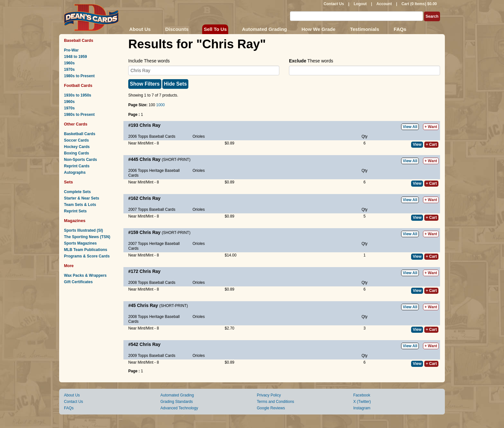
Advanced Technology (179, 408)
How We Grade (319, 29)
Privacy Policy (269, 395)
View (417, 144)
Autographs (75, 172)
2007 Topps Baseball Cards (152, 209)
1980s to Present (79, 76)
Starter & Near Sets (81, 198)
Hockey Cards (77, 147)
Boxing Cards (76, 153)
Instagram (362, 408)
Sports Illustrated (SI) (83, 230)
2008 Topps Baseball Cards (152, 283)
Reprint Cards (77, 166)
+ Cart (431, 144)
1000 (161, 105)
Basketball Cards (80, 134)
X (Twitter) (362, 402)
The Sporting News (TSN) (87, 237)
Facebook (362, 395)
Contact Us (334, 4)
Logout (360, 4)
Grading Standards (177, 402)
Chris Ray (150, 125)
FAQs (400, 29)
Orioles (199, 136)
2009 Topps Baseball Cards (152, 356)
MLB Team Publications (85, 250)
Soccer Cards (76, 140)
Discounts (177, 29)
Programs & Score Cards (87, 256)
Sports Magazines (80, 243)
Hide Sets (175, 84)
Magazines (75, 221)
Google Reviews (271, 408)
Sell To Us (215, 29)
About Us (140, 29)
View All (410, 127)
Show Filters (145, 84)
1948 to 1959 (75, 57)
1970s (69, 70)
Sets (68, 182)
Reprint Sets (75, 211)
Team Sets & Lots (80, 205)
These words (311, 61)
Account (384, 4)
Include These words (149, 61)
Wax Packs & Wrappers (85, 275)
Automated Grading (265, 29)
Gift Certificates (78, 282)
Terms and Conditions (275, 402)
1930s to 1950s (78, 95)
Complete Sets (77, 192)
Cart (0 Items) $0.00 (419, 4)
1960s (69, 63)
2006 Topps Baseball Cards (152, 136)
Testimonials (365, 29)
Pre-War (71, 50)
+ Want (431, 127)
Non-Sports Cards (81, 160)
